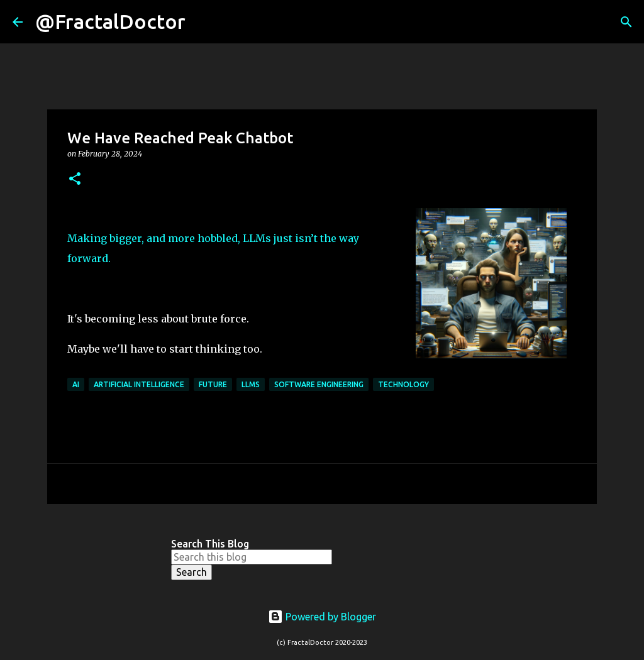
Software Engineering (319, 384)
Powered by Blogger (322, 617)
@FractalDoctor (110, 21)
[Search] (203, 22)
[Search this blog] (252, 557)
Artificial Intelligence (139, 384)
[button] (75, 179)
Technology (403, 384)
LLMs (251, 384)
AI (76, 384)
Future (213, 384)
